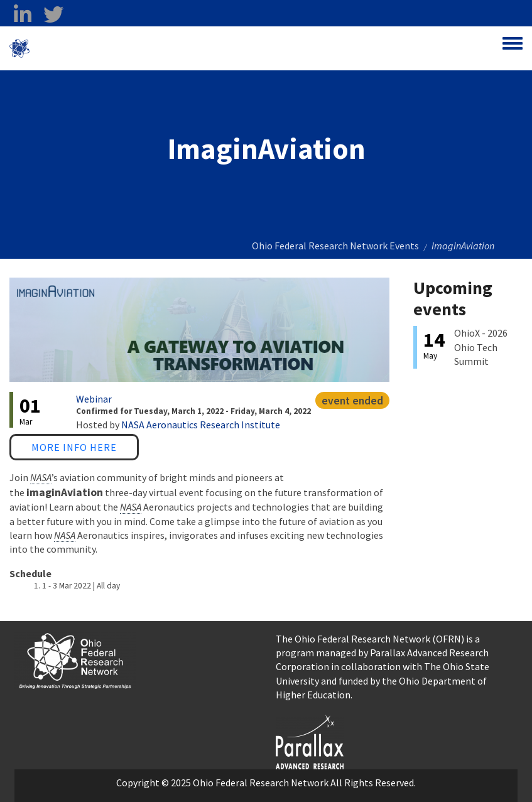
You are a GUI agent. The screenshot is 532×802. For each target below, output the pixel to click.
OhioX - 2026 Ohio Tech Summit (481, 347)
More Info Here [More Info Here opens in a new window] (74, 447)
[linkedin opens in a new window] (22, 14)
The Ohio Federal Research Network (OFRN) (370, 639)
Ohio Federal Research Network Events (335, 246)
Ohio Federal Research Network (103, 48)
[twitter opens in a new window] (53, 14)
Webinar (94, 399)
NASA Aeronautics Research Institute (201, 425)
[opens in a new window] (310, 740)
